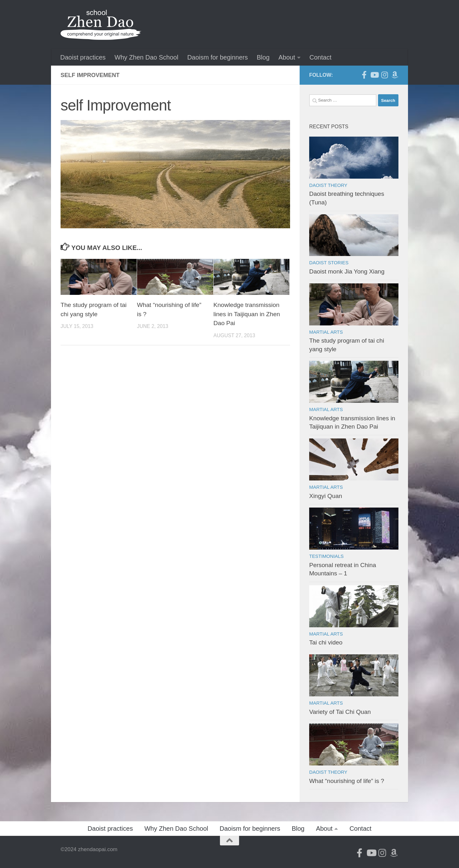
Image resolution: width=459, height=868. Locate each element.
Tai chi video (326, 642)
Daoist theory (328, 185)
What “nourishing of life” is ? (347, 781)
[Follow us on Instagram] (384, 75)
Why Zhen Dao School (146, 57)
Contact (321, 57)
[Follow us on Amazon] (395, 75)
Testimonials (326, 556)
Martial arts (326, 332)
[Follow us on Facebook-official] (364, 75)
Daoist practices (83, 57)
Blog (263, 57)
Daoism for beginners (217, 57)
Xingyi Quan (326, 496)
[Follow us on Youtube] (374, 75)
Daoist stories (329, 263)
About (287, 57)
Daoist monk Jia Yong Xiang (347, 271)
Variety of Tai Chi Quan (340, 712)
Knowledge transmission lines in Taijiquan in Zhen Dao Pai (247, 314)
